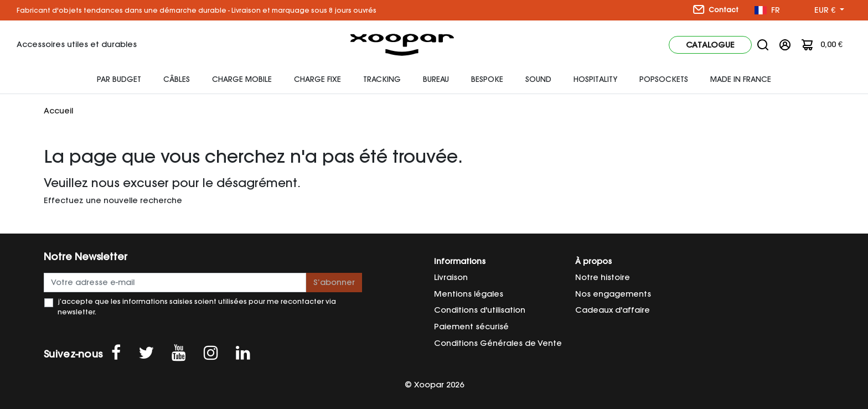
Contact (716, 9)
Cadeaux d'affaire (613, 310)
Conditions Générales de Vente (498, 343)
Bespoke (487, 79)
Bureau (436, 79)
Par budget (119, 79)
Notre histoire (603, 277)
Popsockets (664, 79)
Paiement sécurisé (471, 327)
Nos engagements (613, 294)
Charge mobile (242, 79)
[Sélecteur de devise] (829, 11)
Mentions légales (469, 294)
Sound (538, 79)
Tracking (382, 79)
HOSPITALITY (595, 79)
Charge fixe (317, 79)
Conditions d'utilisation (480, 310)
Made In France (741, 79)
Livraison (451, 277)
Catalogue (710, 45)
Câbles (177, 79)
